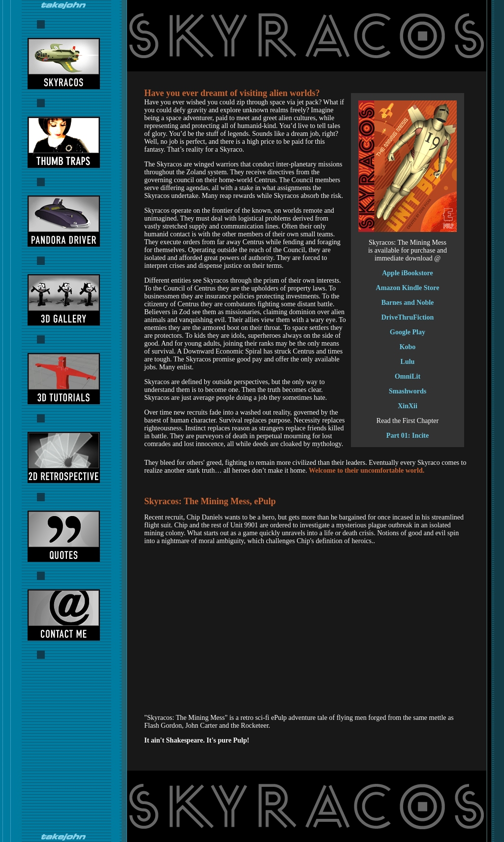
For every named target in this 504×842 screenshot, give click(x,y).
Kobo (408, 347)
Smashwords (408, 391)
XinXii (408, 406)
